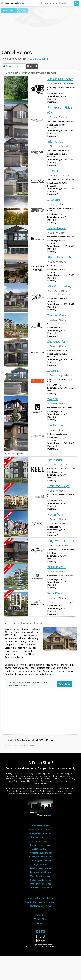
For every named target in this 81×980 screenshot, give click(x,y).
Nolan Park (55, 514)
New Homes (40, 826)
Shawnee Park (57, 341)
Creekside (54, 171)
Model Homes (41, 833)
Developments (41, 853)
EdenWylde (55, 141)
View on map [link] (64, 684)
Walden (53, 399)
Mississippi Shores (60, 79)
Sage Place (55, 593)
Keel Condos (56, 460)
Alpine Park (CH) (59, 257)
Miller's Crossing (59, 286)
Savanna (53, 370)
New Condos (41, 837)
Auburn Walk (57, 567)
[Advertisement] (39, 31)
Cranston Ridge (58, 486)
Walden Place (57, 315)
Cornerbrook (56, 228)
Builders (40, 864)
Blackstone (55, 425)
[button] (77, 3)
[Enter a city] (53, 3)
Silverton (54, 200)
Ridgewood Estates (61, 541)
